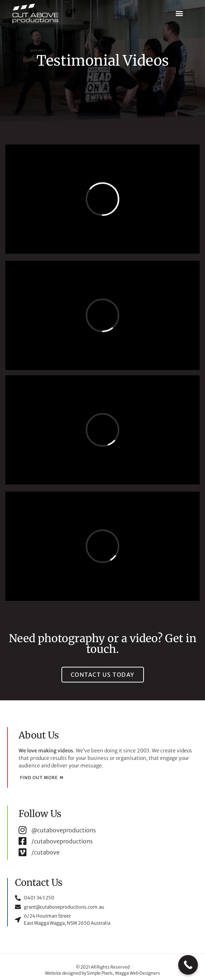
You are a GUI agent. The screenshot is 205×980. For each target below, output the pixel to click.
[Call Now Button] (188, 965)
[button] (179, 13)
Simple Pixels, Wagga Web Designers (123, 973)
